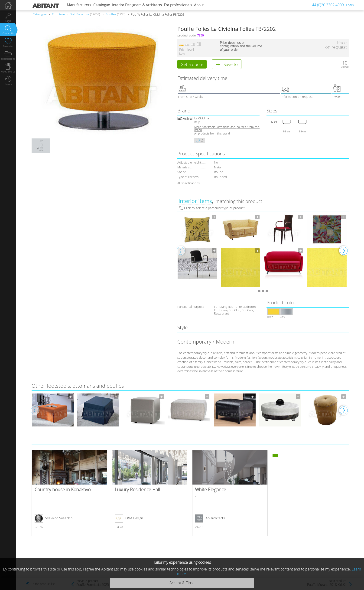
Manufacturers (79, 5)
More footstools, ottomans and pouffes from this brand (227, 129)
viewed (345, 67)
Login (350, 5)
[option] (197, 247)
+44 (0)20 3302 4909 (327, 5)
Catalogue (102, 5)
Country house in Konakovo (69, 494)
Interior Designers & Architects (137, 5)
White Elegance (230, 494)
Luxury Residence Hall (150, 494)
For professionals (178, 5)
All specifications (188, 184)
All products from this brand (212, 134)
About (199, 5)
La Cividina (202, 119)
